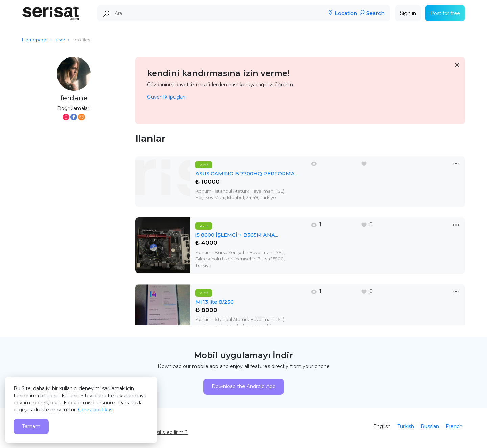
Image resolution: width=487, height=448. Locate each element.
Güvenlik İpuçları (166, 97)
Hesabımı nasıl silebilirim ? (157, 432)
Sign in (408, 13)
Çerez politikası (96, 410)
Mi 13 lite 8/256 (215, 302)
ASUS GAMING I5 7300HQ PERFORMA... (247, 174)
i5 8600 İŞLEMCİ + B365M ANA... (237, 235)
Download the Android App (244, 386)
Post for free (445, 13)
